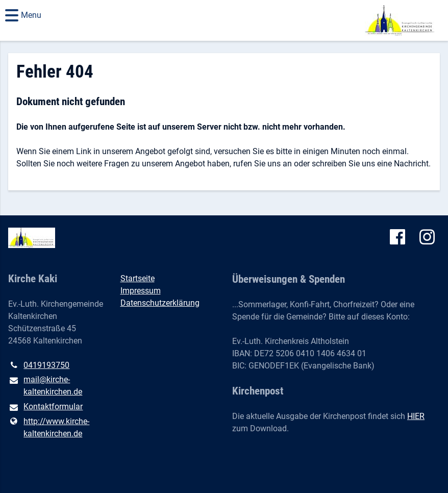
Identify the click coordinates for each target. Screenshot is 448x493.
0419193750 (39, 365)
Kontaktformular (45, 407)
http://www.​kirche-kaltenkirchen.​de (49, 428)
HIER (416, 416)
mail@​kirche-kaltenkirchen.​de (45, 386)
